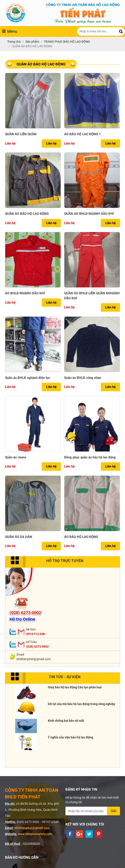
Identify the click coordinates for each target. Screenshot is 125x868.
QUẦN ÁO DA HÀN (19, 537)
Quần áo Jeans (16, 457)
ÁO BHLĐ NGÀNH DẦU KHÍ (25, 293)
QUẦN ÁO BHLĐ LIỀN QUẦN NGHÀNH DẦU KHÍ (92, 296)
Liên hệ (51, 143)
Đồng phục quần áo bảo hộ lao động (90, 457)
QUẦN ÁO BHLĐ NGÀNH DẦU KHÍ (89, 214)
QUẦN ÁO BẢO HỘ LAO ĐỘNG (27, 214)
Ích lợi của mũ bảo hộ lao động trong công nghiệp (82, 704)
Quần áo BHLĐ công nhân (83, 378)
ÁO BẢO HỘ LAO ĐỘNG (81, 537)
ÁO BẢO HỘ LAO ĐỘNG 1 (82, 134)
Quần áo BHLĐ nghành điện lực (28, 378)
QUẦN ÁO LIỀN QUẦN (21, 134)
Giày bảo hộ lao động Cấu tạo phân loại (75, 687)
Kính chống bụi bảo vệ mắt (66, 721)
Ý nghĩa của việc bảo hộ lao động (70, 737)
